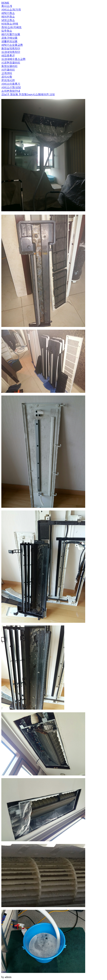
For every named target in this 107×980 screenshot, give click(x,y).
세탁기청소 (8, 13)
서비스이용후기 (11, 84)
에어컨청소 (8, 17)
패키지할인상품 (11, 34)
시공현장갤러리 (11, 63)
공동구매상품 (9, 38)
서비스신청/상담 (11, 87)
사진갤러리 (8, 70)
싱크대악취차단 (11, 52)
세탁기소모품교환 (12, 45)
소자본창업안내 (11, 91)
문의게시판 (8, 80)
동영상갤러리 (9, 66)
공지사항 (7, 77)
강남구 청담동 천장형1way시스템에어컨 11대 (28, 94)
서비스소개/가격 (11, 10)
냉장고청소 (8, 20)
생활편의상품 (9, 41)
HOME (5, 3)
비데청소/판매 (10, 24)
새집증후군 (8, 55)
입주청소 (7, 31)
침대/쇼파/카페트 (11, 27)
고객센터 (7, 73)
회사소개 (7, 6)
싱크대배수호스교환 (13, 59)
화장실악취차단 (11, 48)
